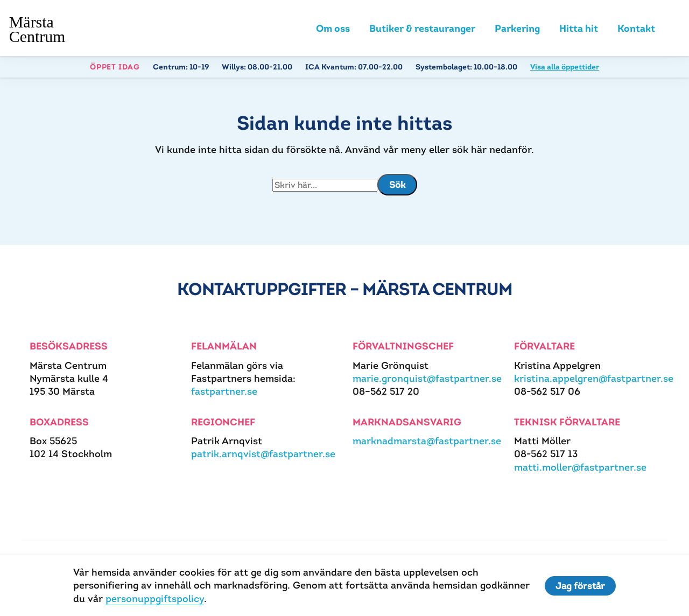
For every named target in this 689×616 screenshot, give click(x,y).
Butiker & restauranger (422, 28)
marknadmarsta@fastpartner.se (427, 441)
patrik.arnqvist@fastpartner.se (263, 454)
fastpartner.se (224, 391)
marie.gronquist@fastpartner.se (427, 378)
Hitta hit (579, 28)
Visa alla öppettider (565, 67)
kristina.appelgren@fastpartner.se (594, 378)
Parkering (517, 28)
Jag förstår (580, 586)
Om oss (333, 28)
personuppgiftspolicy (155, 598)
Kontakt (636, 28)
